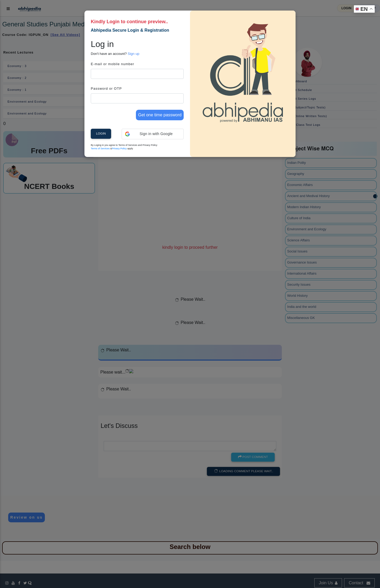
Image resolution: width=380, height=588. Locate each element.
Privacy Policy (119, 149)
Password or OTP (106, 89)
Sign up (134, 54)
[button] (153, 134)
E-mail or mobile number (113, 64)
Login (101, 133)
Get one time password (160, 115)
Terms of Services (100, 149)
